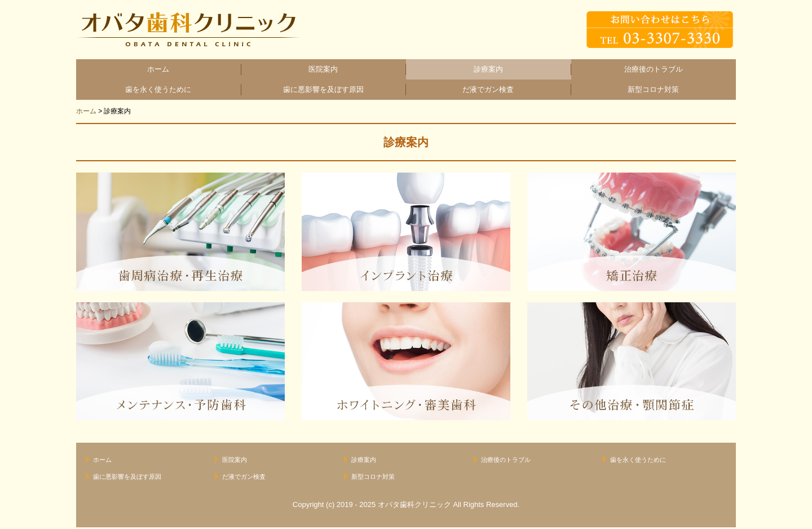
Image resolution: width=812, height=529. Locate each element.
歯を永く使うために (158, 89)
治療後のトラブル (654, 69)
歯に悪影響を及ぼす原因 (323, 89)
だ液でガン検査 (488, 89)
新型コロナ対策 (653, 89)
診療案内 (488, 69)
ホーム (158, 69)
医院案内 (323, 69)
